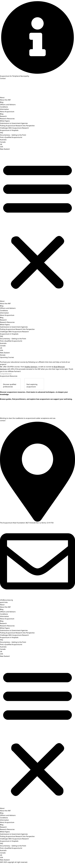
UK (1, 144)
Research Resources (7, 119)
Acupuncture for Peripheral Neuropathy (15, 76)
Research (3, 116)
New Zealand (5, 149)
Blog (2, 102)
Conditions (4, 107)
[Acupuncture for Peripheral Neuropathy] (37, 37)
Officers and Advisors (8, 105)
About (2, 98)
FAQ (1, 133)
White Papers (5, 121)
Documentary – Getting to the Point (13, 135)
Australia (3, 140)
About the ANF (5, 100)
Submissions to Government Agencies (14, 123)
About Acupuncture (7, 112)
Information (4, 109)
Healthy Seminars (31, 367)
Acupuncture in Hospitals (9, 130)
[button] (37, 225)
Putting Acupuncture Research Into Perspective (17, 126)
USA (2, 147)
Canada (3, 142)
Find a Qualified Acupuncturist (11, 137)
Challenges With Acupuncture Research (14, 128)
